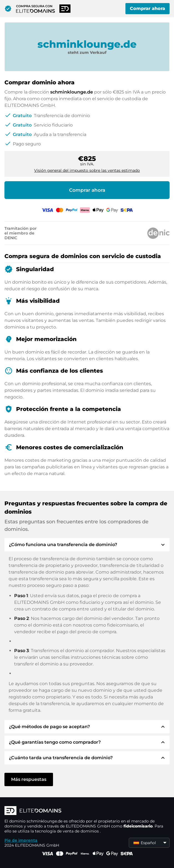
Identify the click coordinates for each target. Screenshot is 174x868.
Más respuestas (29, 779)
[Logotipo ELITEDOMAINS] (87, 811)
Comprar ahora (147, 8)
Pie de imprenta (21, 840)
